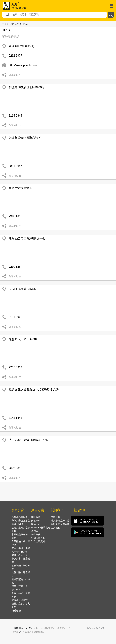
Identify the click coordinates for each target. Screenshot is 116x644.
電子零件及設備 (20, 552)
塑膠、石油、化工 (21, 555)
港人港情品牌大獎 (60, 521)
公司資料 (56, 517)
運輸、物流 (17, 524)
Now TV (35, 524)
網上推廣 (36, 534)
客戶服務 (56, 528)
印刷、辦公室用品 (21, 521)
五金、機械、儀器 (21, 548)
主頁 (4, 24)
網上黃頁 (36, 517)
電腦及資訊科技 (20, 600)
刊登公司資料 (38, 541)
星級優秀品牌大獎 (60, 524)
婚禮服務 (16, 611)
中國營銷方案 (38, 538)
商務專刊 (36, 521)
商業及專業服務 (20, 517)
